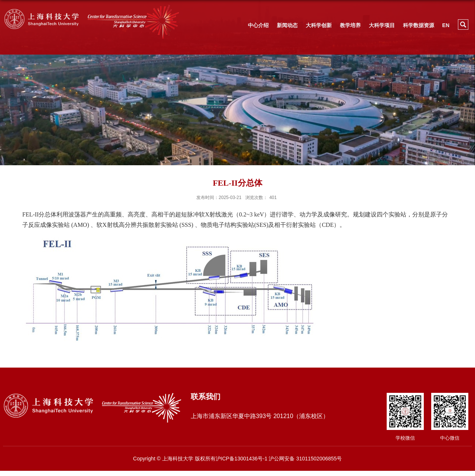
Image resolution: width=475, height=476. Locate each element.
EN (446, 25)
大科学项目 (382, 25)
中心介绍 (258, 25)
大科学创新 (319, 25)
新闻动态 (287, 25)
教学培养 (350, 25)
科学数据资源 (419, 25)
